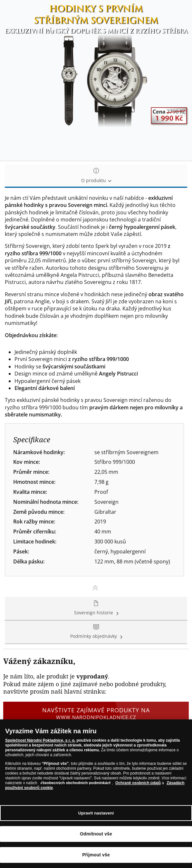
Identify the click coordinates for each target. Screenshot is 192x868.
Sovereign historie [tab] (96, 608)
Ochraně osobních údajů (138, 783)
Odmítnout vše (96, 834)
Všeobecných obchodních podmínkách (76, 783)
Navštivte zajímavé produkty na (96, 713)
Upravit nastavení (96, 813)
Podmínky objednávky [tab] (96, 632)
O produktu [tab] (96, 176)
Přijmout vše (96, 855)
